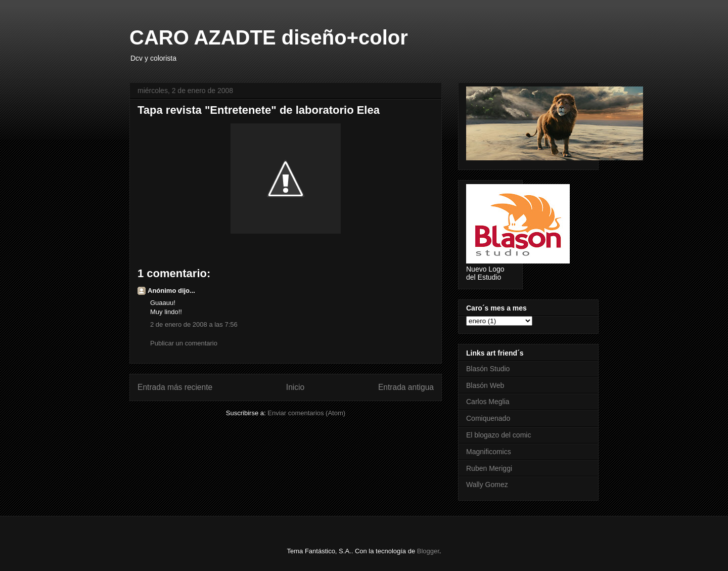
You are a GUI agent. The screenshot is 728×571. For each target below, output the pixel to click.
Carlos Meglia (488, 402)
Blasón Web (485, 385)
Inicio (295, 387)
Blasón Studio (488, 369)
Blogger (428, 551)
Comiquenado (488, 418)
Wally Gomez (487, 485)
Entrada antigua (406, 387)
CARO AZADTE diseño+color (269, 37)
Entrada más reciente (175, 387)
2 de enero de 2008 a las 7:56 (194, 324)
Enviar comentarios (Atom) (306, 413)
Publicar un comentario (184, 343)
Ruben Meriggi (489, 468)
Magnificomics (489, 452)
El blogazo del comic (498, 435)
